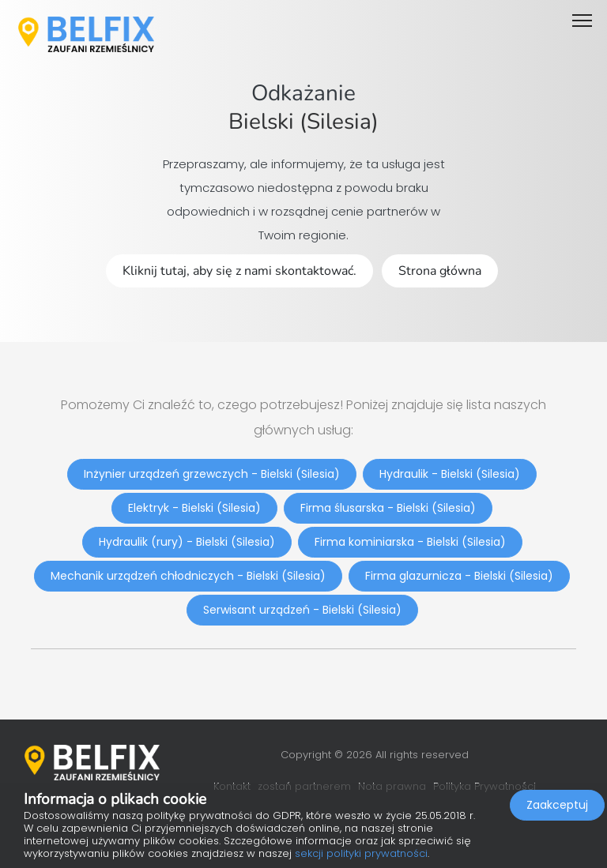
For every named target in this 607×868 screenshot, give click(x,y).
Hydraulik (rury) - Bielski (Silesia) (187, 542)
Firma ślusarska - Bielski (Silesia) (388, 508)
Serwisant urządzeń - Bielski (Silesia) (302, 610)
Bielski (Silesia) (303, 122)
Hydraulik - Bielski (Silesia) (450, 474)
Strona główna (440, 271)
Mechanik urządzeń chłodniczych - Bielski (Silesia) (188, 576)
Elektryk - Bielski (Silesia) (194, 508)
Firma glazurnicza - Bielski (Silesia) (459, 576)
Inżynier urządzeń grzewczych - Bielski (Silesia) (212, 474)
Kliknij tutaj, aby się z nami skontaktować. (239, 271)
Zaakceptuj (557, 805)
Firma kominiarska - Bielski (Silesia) (410, 542)
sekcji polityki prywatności (361, 853)
